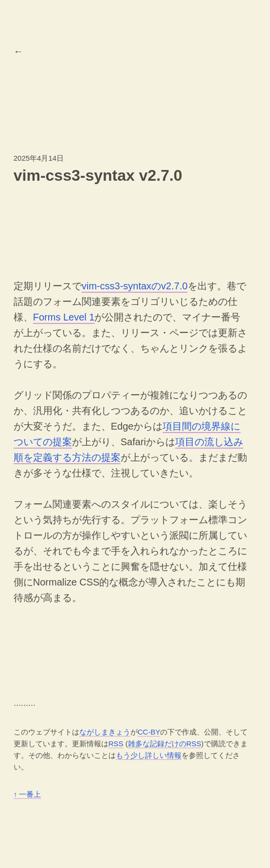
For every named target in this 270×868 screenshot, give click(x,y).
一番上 (27, 794)
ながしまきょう (105, 732)
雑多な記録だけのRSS (165, 744)
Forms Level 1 (64, 317)
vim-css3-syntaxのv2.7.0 (135, 286)
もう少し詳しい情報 (149, 755)
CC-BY (149, 732)
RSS (116, 744)
